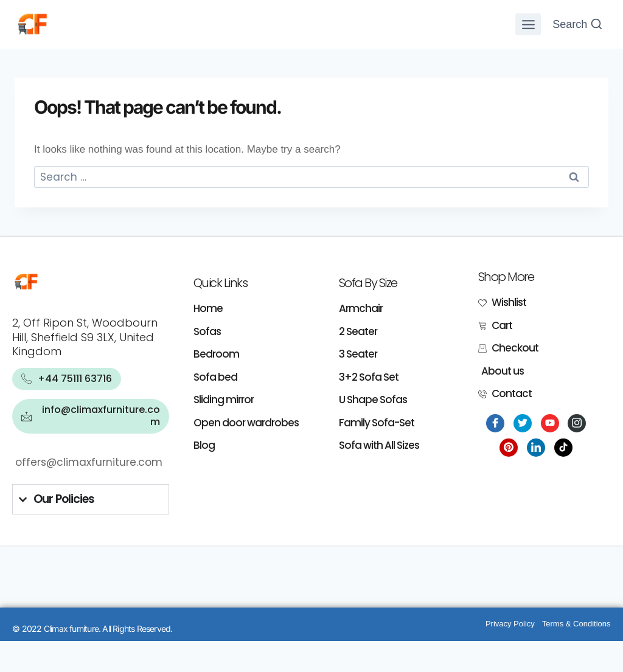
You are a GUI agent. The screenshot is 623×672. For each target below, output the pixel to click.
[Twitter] (523, 423)
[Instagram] (577, 423)
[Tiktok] (563, 448)
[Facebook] (495, 423)
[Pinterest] (509, 448)
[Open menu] (528, 24)
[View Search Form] (578, 25)
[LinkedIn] (536, 448)
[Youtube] (550, 423)
